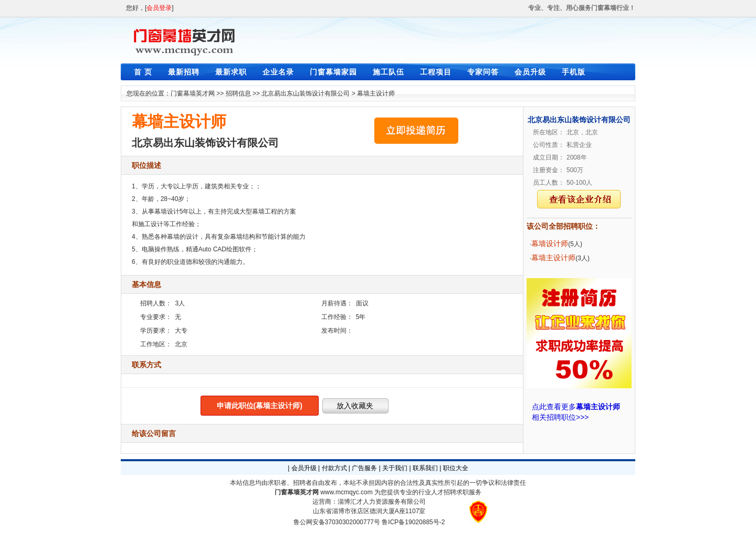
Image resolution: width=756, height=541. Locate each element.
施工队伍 (388, 72)
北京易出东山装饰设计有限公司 (306, 93)
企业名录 (278, 72)
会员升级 (530, 72)
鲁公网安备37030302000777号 (337, 522)
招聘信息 (238, 93)
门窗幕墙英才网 (193, 93)
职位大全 (456, 468)
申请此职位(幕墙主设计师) (260, 406)
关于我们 (395, 468)
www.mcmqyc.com (346, 492)
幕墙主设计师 (376, 93)
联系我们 (425, 468)
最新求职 (231, 72)
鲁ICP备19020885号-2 (413, 522)
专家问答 (483, 72)
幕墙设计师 (550, 243)
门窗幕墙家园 (333, 72)
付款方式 (334, 468)
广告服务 (364, 468)
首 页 (143, 72)
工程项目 (436, 72)
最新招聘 (184, 72)
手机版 (574, 72)
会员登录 (159, 8)
